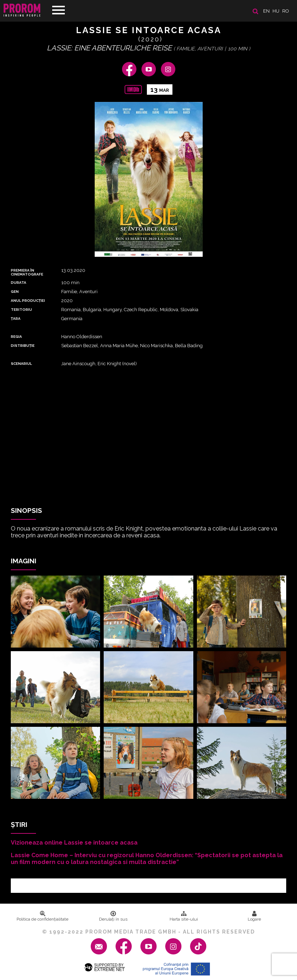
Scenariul (21, 364)
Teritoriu (21, 310)
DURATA (19, 283)
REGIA (16, 337)
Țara (16, 319)
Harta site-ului (184, 916)
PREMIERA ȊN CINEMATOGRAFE (27, 272)
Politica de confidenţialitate (42, 916)
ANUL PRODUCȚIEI (28, 301)
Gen (15, 292)
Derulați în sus (113, 916)
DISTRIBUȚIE (23, 346)
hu (276, 11)
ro (286, 11)
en (266, 11)
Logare (254, 916)
